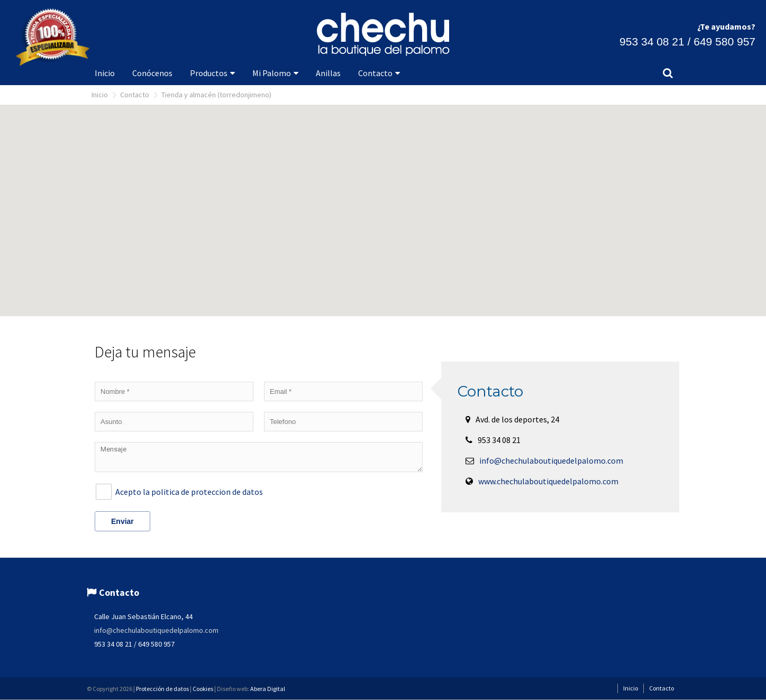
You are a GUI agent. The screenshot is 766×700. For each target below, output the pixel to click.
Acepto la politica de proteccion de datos (189, 492)
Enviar (122, 521)
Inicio (100, 95)
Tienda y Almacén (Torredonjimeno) (216, 95)
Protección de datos (162, 689)
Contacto (135, 95)
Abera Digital (268, 689)
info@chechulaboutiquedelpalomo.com (551, 460)
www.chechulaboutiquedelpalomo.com (548, 481)
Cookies (203, 689)
